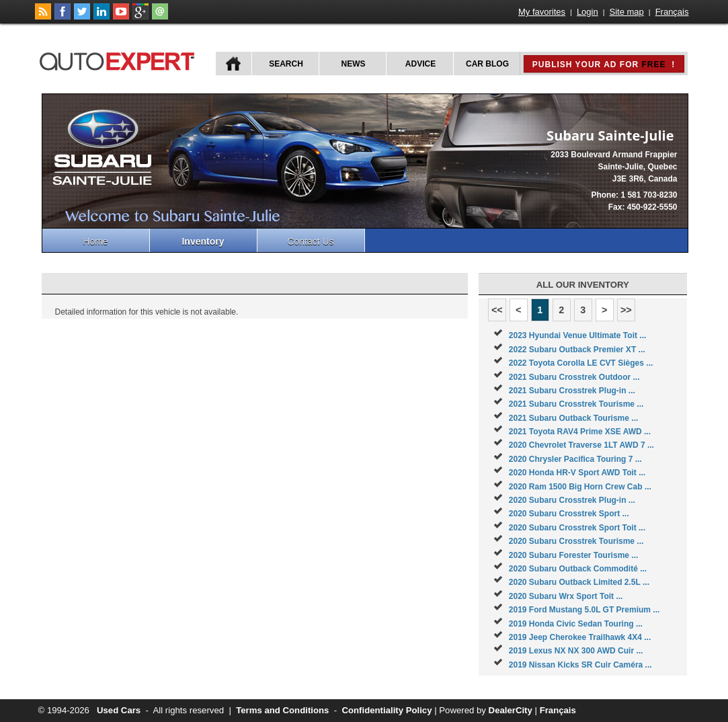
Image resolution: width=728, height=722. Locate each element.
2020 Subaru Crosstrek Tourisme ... (576, 541)
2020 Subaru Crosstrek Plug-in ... (572, 500)
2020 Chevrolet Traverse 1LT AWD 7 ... (581, 445)
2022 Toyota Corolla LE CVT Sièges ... (581, 363)
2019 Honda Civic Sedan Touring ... (576, 624)
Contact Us (310, 241)
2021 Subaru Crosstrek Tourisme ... (576, 404)
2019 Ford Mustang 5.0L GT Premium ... (584, 610)
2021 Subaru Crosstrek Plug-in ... (572, 391)
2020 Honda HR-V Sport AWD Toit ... (577, 473)
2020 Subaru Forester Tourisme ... (574, 555)
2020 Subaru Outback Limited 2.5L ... (579, 582)
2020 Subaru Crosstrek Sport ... (569, 514)
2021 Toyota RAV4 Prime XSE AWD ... (580, 432)
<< (497, 310)
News (354, 64)
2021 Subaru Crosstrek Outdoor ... (574, 377)
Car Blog (487, 64)
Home (95, 241)
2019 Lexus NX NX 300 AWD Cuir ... (576, 651)
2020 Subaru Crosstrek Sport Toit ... (577, 528)
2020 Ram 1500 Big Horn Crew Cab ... (580, 487)
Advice (420, 64)
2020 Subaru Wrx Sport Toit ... (566, 596)
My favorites (542, 12)
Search (286, 64)
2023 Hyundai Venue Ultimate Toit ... (578, 335)
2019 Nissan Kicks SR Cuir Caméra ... (580, 665)
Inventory (203, 241)
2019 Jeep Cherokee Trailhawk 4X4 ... (580, 637)
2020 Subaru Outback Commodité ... (578, 569)
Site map (627, 12)
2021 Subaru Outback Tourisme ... (574, 418)
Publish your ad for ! (604, 65)
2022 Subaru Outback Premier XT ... (577, 350)
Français (672, 12)
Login (588, 12)
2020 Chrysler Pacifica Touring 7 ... (575, 459)
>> (626, 310)
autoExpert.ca (120, 59)
